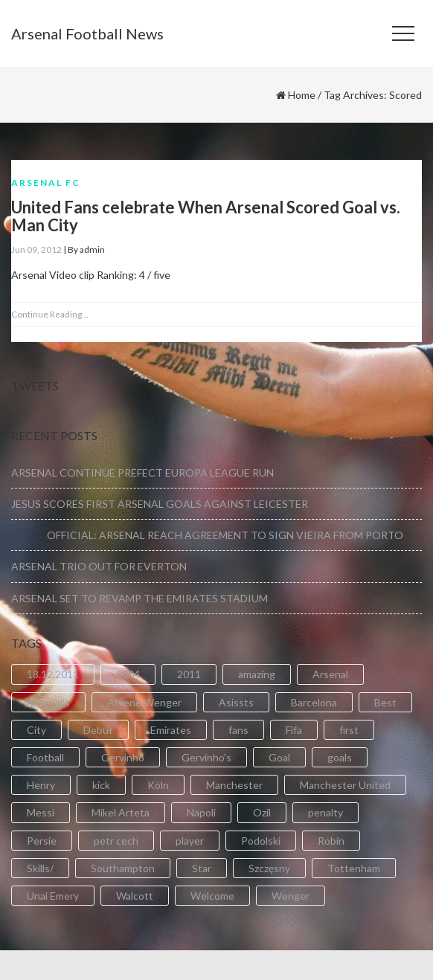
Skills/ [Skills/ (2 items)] (40, 868)
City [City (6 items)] (36, 730)
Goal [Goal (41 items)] (279, 757)
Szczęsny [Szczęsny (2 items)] (269, 868)
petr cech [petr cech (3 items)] (116, 841)
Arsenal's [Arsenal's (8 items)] (48, 702)
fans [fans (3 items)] (238, 730)
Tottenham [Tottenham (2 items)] (354, 868)
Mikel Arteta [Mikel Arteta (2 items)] (121, 812)
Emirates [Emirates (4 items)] (171, 730)
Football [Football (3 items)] (45, 757)
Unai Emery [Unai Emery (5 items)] (53, 896)
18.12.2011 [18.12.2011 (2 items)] (53, 674)
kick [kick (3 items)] (101, 785)
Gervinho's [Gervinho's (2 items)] (206, 757)
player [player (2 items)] (190, 841)
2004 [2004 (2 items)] (128, 674)
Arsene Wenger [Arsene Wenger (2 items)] (144, 702)
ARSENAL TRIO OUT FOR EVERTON (99, 566)
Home (302, 95)
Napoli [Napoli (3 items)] (201, 812)
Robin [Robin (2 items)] (331, 841)
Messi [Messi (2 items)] (41, 812)
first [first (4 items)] (349, 730)
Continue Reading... (50, 314)
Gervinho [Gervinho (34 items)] (123, 757)
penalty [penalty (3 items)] (325, 812)
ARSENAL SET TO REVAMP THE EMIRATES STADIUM (139, 598)
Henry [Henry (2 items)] (41, 785)
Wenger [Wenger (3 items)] (291, 896)
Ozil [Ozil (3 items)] (262, 812)
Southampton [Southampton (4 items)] (123, 868)
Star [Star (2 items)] (202, 868)
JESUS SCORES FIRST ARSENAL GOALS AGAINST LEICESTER (160, 504)
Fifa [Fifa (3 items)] (294, 730)
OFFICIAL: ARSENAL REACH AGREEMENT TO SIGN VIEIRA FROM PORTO (207, 535)
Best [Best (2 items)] (385, 702)
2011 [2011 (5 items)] (189, 674)
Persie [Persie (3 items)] (42, 841)
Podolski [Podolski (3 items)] (261, 841)
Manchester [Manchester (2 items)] (234, 785)
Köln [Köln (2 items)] (158, 785)
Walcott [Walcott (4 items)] (135, 896)
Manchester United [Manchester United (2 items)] (345, 785)
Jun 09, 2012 (36, 249)
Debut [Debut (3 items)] (98, 730)
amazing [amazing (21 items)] (257, 674)
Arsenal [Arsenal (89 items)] (330, 674)
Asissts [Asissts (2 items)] (236, 702)
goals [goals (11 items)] (340, 757)
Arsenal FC (46, 183)
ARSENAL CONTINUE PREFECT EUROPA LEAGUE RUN (142, 473)
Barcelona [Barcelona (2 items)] (314, 702)
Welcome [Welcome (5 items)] (212, 896)
